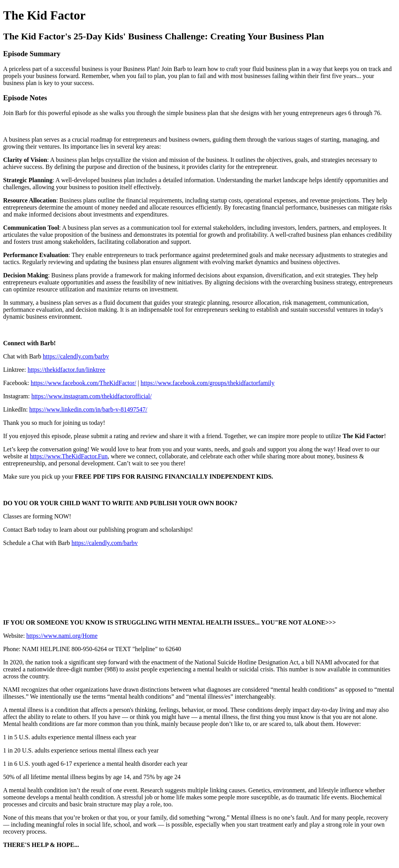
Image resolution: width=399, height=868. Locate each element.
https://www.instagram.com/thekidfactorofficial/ (91, 396)
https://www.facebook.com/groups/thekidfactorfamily (208, 383)
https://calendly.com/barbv (76, 356)
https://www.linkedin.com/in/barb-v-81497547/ (88, 409)
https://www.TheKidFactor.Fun (69, 456)
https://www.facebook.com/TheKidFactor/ (84, 383)
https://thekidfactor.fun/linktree (67, 370)
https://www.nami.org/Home (62, 636)
